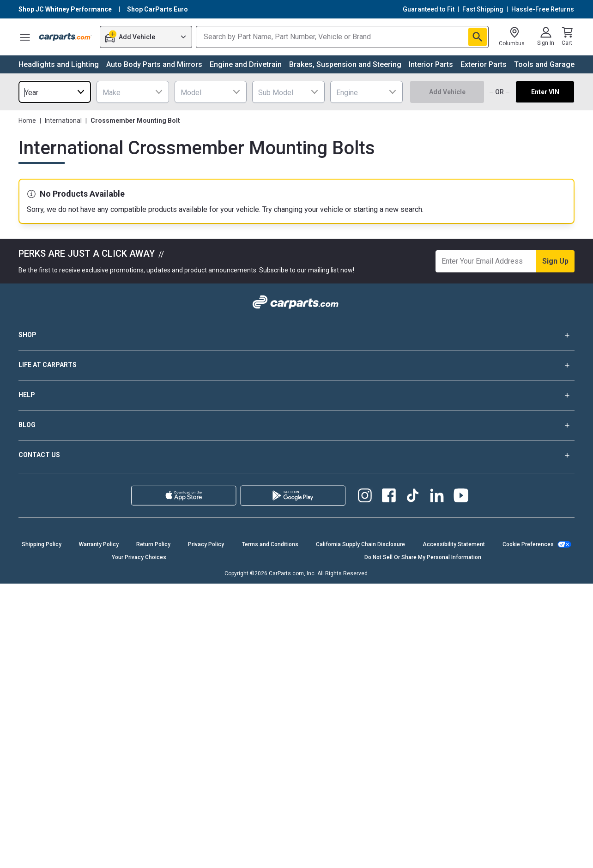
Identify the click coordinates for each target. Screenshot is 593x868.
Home (27, 121)
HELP (296, 395)
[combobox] (55, 92)
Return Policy (153, 544)
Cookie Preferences (528, 544)
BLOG (296, 425)
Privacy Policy (206, 544)
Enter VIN (545, 92)
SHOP (296, 335)
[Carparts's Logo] (66, 37)
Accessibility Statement (454, 544)
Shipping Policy (42, 544)
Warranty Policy (99, 544)
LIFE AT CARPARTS (296, 365)
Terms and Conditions (270, 544)
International (63, 121)
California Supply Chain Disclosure (360, 544)
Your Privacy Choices (139, 557)
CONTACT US (296, 455)
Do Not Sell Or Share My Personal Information (423, 557)
